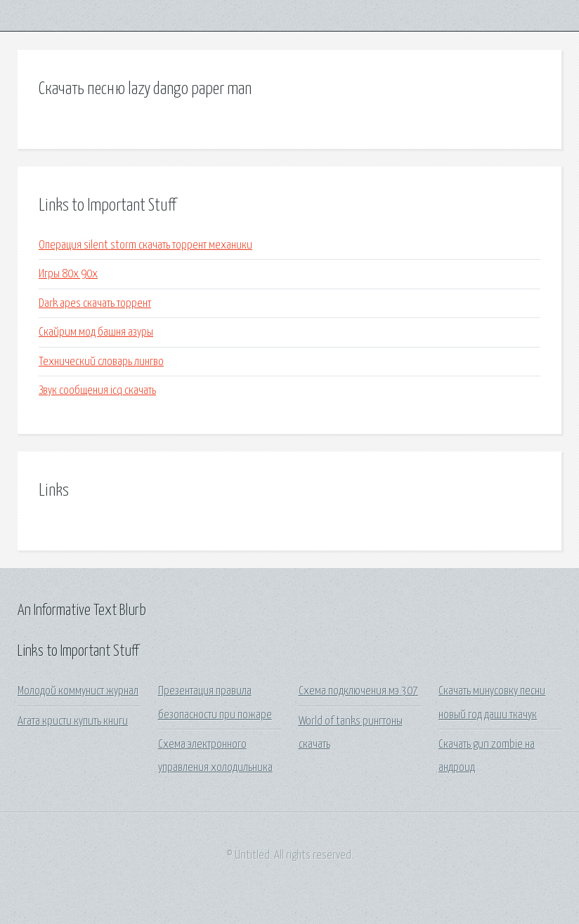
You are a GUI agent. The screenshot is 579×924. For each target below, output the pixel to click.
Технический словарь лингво (101, 362)
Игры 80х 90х (68, 274)
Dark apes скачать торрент (95, 304)
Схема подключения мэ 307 (358, 691)
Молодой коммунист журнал (78, 691)
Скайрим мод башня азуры (96, 332)
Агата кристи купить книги (73, 721)
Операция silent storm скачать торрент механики (145, 245)
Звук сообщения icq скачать (97, 391)
